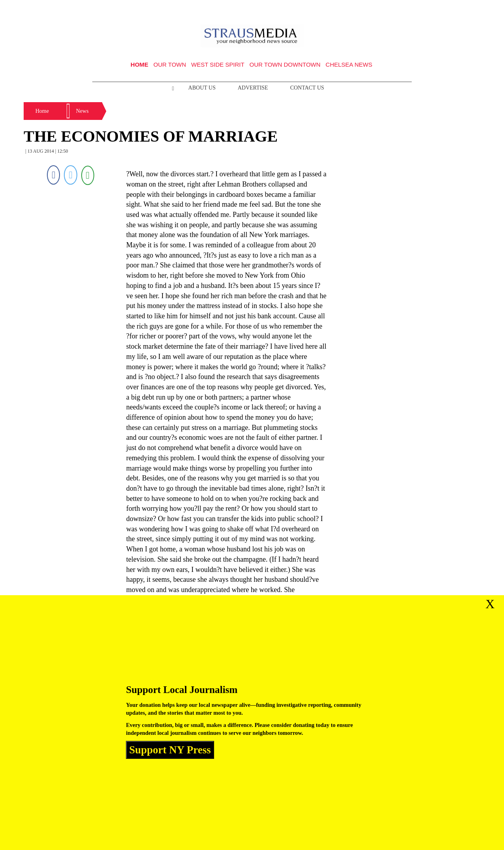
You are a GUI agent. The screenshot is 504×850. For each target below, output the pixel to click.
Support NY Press (170, 750)
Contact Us (307, 88)
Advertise (253, 88)
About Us (202, 88)
